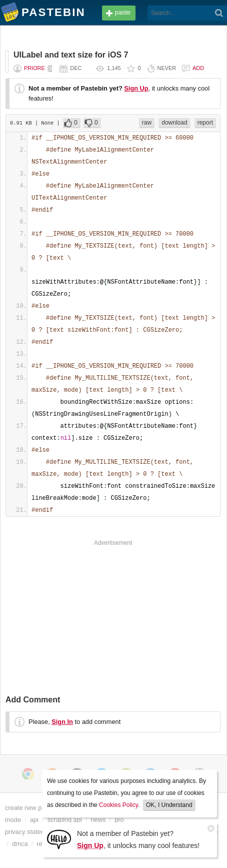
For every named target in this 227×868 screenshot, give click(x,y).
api (34, 820)
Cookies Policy (118, 805)
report (205, 123)
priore (34, 68)
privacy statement (30, 832)
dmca (20, 844)
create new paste (29, 808)
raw (147, 123)
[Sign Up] (59, 839)
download (174, 123)
